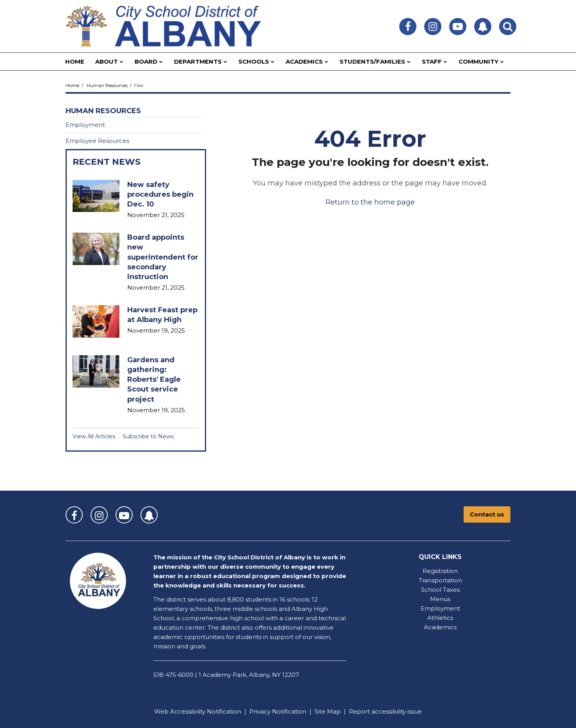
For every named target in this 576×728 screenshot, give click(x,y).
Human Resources (107, 85)
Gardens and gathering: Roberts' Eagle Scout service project (154, 380)
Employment (85, 125)
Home (72, 85)
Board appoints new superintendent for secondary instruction (163, 257)
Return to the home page (370, 202)
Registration (440, 571)
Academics (440, 627)
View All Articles (94, 436)
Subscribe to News (148, 436)
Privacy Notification (278, 711)
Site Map (328, 711)
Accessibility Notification (206, 711)
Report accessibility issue (385, 711)
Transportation (440, 580)
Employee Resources (97, 141)
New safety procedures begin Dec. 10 (160, 194)
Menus (440, 599)
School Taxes (440, 590)
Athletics (440, 618)
